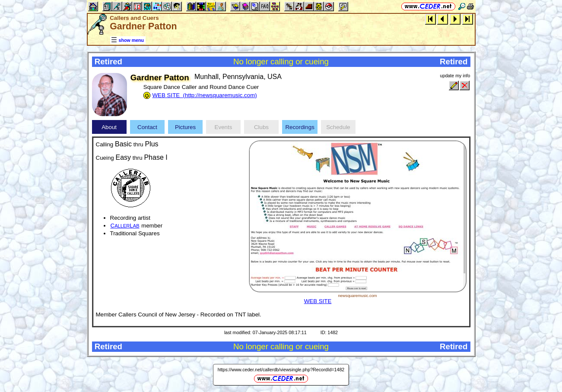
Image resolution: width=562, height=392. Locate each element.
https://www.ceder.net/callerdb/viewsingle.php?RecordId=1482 (281, 370)
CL (125, 226)
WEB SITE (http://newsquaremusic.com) (205, 95)
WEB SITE (318, 301)
